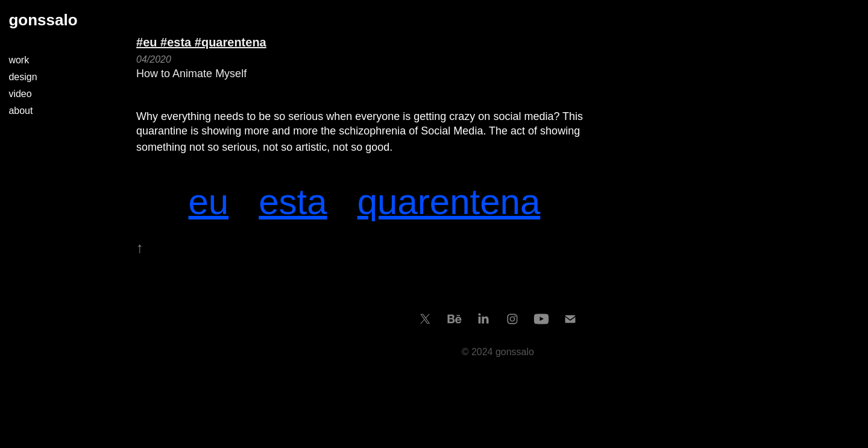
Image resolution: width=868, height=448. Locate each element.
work (19, 60)
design (23, 77)
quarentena (449, 202)
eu (208, 202)
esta (293, 202)
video (20, 94)
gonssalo (43, 20)
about (20, 111)
